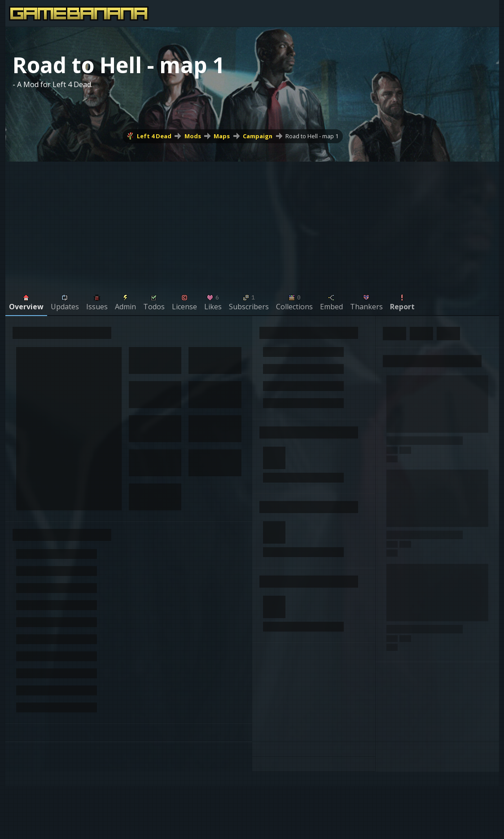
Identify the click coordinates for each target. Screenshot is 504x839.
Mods (193, 136)
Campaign (258, 136)
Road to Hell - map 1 (312, 136)
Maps (222, 136)
